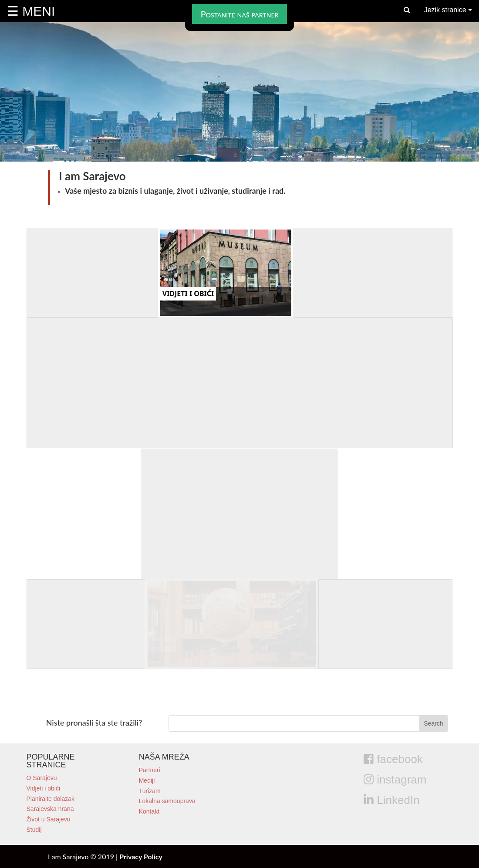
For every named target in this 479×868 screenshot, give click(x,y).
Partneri (150, 770)
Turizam (150, 791)
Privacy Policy (141, 856)
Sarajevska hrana (50, 809)
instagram (395, 780)
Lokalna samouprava (167, 801)
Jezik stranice (448, 10)
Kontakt (149, 811)
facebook (393, 759)
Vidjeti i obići (44, 788)
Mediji (147, 780)
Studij (34, 830)
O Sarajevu (42, 778)
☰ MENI (31, 11)
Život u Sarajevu (49, 819)
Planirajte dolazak (51, 799)
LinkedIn (392, 800)
